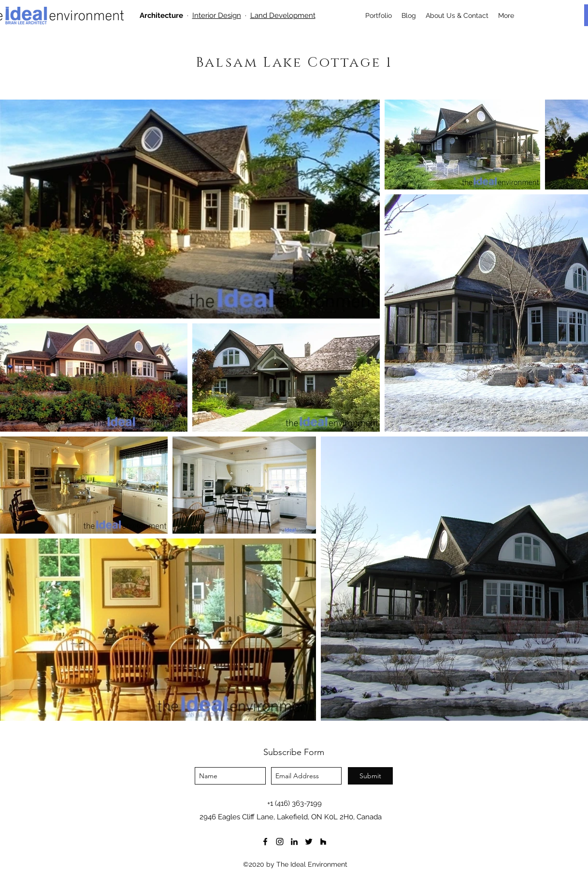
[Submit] (370, 776)
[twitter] (309, 842)
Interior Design (217, 15)
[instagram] (280, 842)
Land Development (283, 15)
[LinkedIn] (294, 842)
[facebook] (265, 842)
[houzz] (323, 842)
